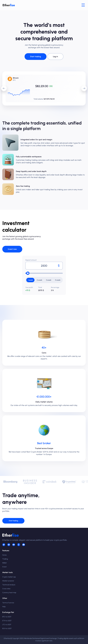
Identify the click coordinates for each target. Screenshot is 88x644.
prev (3, 87)
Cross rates (6, 589)
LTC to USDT (7, 625)
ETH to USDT (7, 621)
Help (4, 607)
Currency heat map (9, 593)
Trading (5, 559)
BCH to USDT (7, 629)
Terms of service (8, 603)
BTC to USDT (7, 617)
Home (4, 555)
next (83, 87)
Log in (55, 56)
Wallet (4, 563)
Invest (4, 567)
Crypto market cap (9, 577)
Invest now (12, 249)
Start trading (36, 56)
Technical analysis (9, 585)
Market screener (8, 581)
